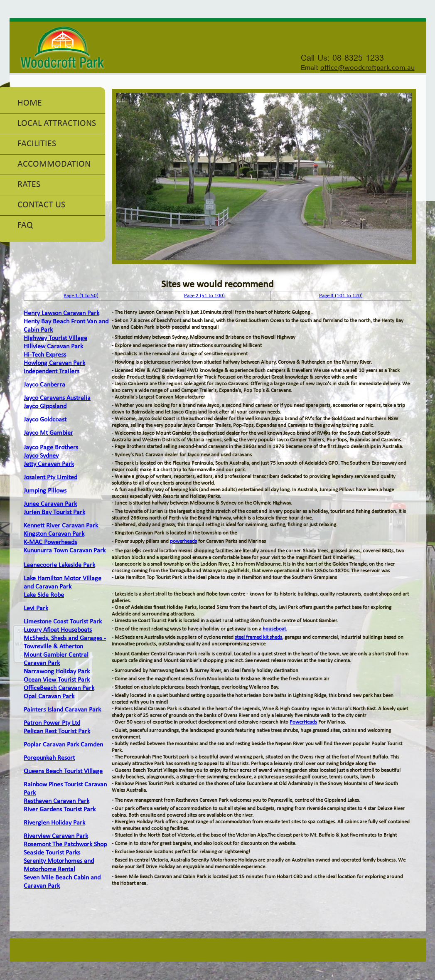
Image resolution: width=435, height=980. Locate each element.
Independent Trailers (52, 372)
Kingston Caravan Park (54, 534)
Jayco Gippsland (45, 406)
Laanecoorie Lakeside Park (59, 565)
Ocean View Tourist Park (57, 680)
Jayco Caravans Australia (57, 398)
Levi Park (36, 608)
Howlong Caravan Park (54, 363)
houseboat (274, 629)
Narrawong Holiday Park (57, 672)
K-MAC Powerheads (50, 542)
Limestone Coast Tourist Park (63, 622)
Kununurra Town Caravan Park (65, 551)
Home (30, 103)
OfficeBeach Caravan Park (59, 688)
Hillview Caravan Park (53, 347)
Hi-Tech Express (45, 355)
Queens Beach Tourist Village (63, 771)
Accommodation (54, 164)
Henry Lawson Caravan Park (61, 313)
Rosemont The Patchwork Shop (65, 845)
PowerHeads (303, 722)
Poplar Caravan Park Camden (63, 745)
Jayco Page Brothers (51, 448)
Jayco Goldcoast (45, 420)
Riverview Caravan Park (56, 836)
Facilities (37, 144)
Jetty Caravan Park (49, 464)
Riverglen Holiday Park (54, 823)
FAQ (25, 225)
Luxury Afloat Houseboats (58, 630)
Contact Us (41, 205)
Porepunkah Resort (49, 758)
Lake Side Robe (44, 595)
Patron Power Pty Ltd (52, 723)
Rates (29, 185)
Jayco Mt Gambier (48, 433)
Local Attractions (57, 124)
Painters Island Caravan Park (62, 710)
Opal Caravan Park (49, 697)
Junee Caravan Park (50, 504)
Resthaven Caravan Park (57, 801)
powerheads (183, 541)
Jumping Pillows (45, 491)
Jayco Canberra (44, 385)
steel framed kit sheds (258, 637)
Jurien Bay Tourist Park (54, 512)
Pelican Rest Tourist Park (57, 731)
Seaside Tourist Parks (52, 853)
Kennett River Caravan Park (61, 526)
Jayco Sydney (41, 456)
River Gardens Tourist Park (60, 810)
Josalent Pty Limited (50, 478)
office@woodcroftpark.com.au (367, 68)
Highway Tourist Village (55, 338)
